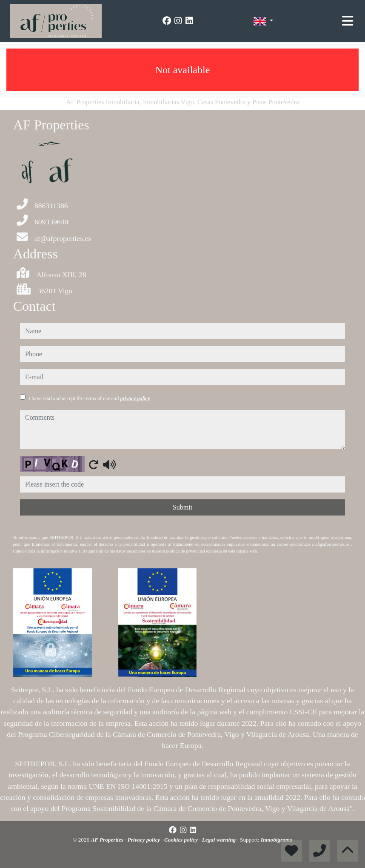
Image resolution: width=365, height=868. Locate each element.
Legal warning (220, 840)
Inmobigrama (277, 840)
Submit (182, 507)
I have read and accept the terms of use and (89, 398)
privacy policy (135, 398)
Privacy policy (145, 840)
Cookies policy (182, 840)
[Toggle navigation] (348, 21)
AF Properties (108, 840)
